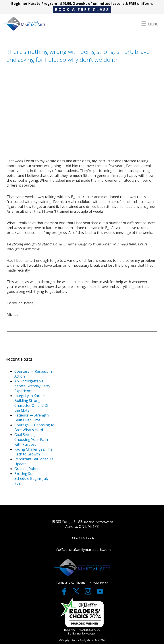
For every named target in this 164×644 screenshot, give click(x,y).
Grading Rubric (27, 469)
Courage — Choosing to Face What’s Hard (34, 427)
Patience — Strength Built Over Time (32, 418)
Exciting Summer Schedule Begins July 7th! (31, 478)
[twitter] (77, 593)
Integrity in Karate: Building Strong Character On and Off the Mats (32, 403)
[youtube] (100, 593)
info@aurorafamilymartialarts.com (82, 550)
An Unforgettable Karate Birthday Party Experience (32, 386)
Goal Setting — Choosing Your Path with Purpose (31, 440)
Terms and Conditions (71, 582)
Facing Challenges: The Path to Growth (33, 452)
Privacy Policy (99, 582)
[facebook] (65, 593)
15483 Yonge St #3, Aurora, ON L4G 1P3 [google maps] (82, 524)
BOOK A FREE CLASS (82, 10)
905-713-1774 (82, 538)
